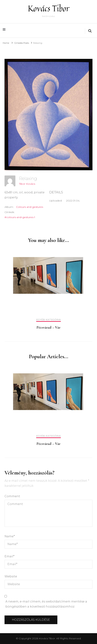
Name (10, 536)
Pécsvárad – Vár (48, 328)
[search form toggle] (90, 31)
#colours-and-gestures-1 (20, 217)
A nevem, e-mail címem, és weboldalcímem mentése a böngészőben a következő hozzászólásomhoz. (46, 604)
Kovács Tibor (49, 8)
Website (11, 576)
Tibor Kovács (27, 184)
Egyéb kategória (48, 320)
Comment (12, 496)
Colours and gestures (30, 207)
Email (10, 556)
